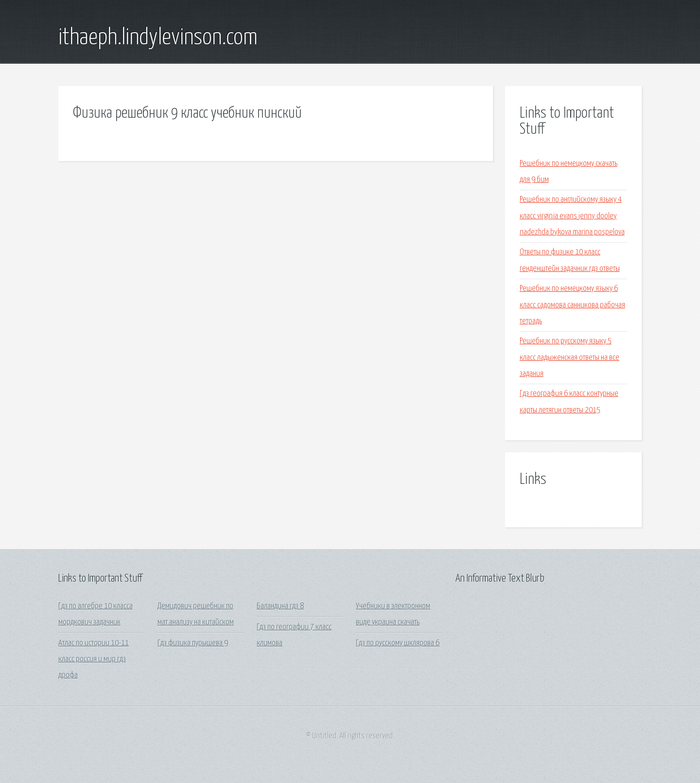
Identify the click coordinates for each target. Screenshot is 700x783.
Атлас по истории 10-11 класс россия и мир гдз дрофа (94, 659)
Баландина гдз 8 (280, 606)
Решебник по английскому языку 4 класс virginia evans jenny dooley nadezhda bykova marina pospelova (572, 216)
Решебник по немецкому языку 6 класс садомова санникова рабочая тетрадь (572, 305)
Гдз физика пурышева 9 (193, 643)
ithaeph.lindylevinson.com (158, 38)
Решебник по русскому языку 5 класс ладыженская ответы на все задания (569, 357)
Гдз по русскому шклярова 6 (398, 643)
